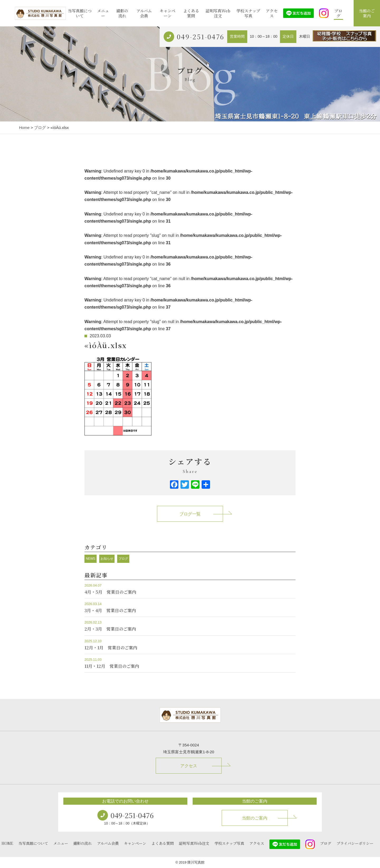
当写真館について (80, 13)
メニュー (103, 13)
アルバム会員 (144, 13)
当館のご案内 (367, 13)
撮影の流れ (122, 13)
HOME (7, 843)
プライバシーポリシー (355, 843)
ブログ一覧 (190, 514)
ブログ (338, 13)
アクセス (272, 13)
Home (24, 128)
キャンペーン (168, 13)
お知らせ (107, 559)
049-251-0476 (201, 37)
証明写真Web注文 (218, 13)
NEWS (91, 559)
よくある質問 (191, 13)
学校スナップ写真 (248, 13)
